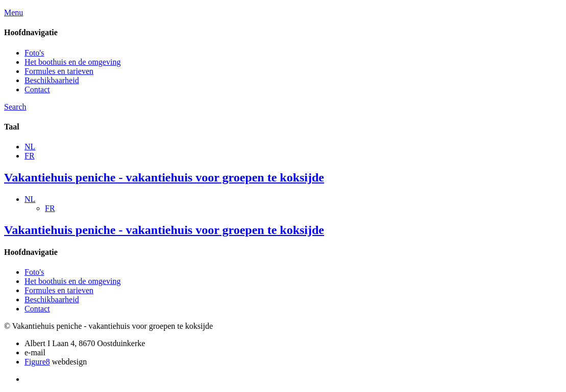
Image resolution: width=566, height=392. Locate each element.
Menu (14, 12)
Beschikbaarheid (52, 80)
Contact (37, 89)
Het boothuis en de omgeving (72, 62)
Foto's (34, 53)
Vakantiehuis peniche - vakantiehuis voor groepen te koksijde (164, 177)
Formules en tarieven (59, 71)
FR (30, 156)
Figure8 (37, 362)
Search (15, 107)
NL (30, 147)
